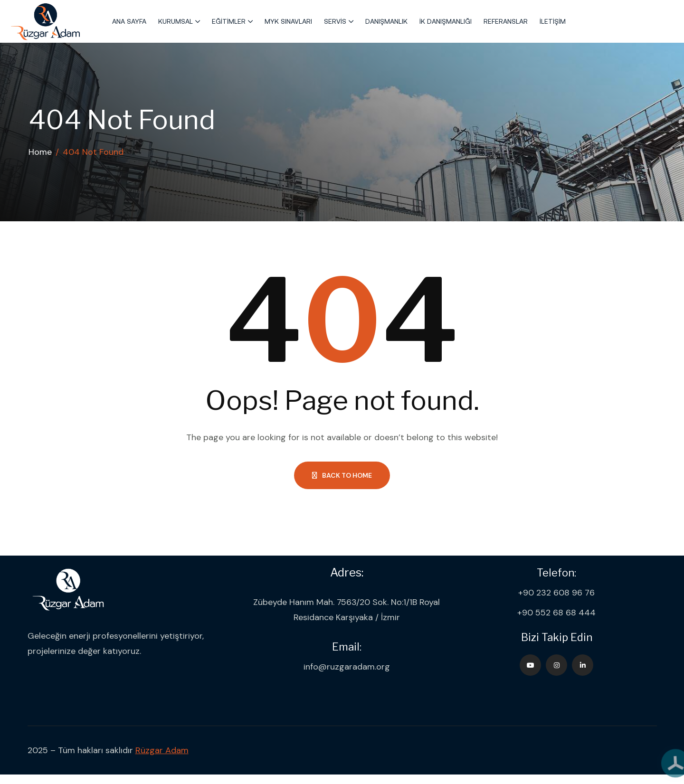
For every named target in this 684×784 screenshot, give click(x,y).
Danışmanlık (386, 21)
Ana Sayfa (129, 21)
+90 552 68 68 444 (556, 613)
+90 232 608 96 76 (556, 593)
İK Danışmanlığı (446, 21)
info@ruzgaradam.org (347, 667)
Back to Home (342, 475)
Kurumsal (176, 21)
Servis (335, 21)
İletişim (553, 21)
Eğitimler (229, 21)
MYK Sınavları (288, 21)
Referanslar (506, 21)
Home (40, 152)
